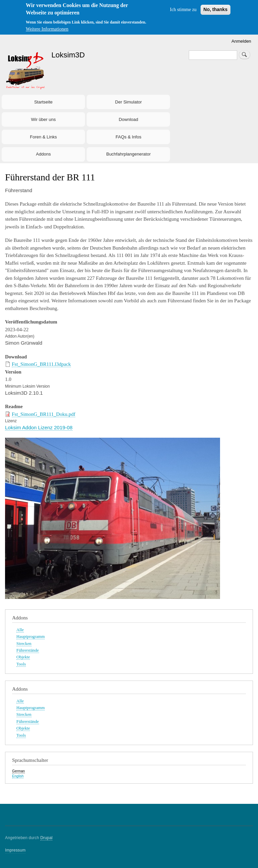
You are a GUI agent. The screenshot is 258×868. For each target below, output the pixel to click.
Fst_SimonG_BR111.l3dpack (41, 364)
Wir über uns (43, 119)
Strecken (24, 644)
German (18, 771)
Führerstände (28, 650)
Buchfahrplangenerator (128, 154)
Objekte (23, 657)
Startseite (44, 102)
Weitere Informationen (47, 29)
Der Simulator (128, 102)
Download (128, 119)
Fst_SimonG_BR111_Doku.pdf (44, 414)
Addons (43, 154)
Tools (21, 664)
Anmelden (241, 41)
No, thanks (216, 9)
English (18, 776)
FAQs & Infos (128, 137)
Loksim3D (68, 55)
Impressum (15, 850)
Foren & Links (43, 137)
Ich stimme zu (183, 10)
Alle (20, 630)
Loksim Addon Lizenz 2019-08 (39, 427)
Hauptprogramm (31, 637)
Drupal (47, 838)
